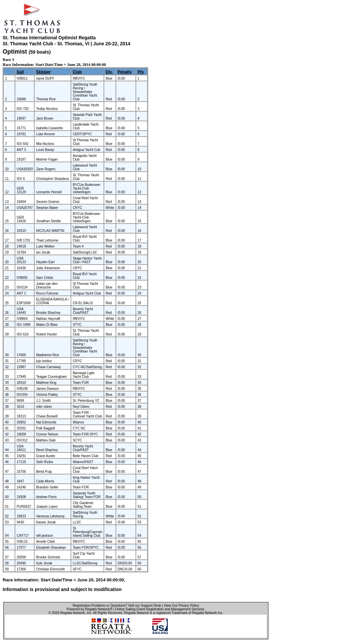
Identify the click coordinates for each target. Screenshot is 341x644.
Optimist (15, 52)
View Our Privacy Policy (181, 606)
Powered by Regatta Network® (89, 609)
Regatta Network (73, 613)
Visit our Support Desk (144, 606)
